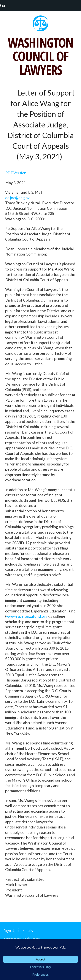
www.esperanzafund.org (27, 616)
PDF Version (16, 173)
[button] (5, 5)
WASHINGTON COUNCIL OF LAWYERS (40, 56)
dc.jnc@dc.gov (17, 198)
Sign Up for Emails (18, 930)
